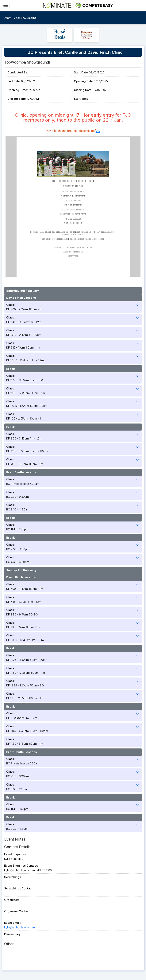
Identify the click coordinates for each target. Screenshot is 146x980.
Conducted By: (18, 72)
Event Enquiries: (15, 854)
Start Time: (82, 99)
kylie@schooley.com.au (19, 927)
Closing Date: (83, 90)
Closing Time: (17, 99)
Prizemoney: (13, 934)
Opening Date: (84, 81)
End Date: (14, 81)
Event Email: (13, 923)
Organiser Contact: (17, 911)
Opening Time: (18, 90)
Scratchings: (13, 877)
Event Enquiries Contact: (21, 866)
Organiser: (12, 900)
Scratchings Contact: (19, 888)
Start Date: (81, 72)
